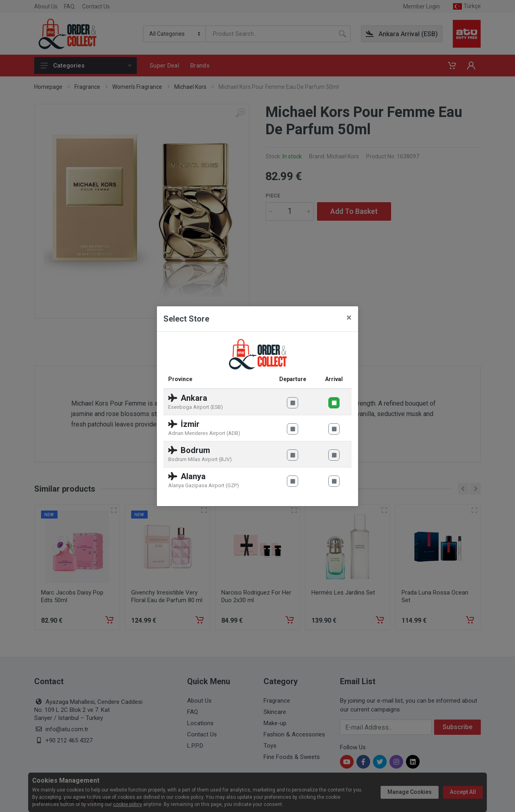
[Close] (349, 318)
